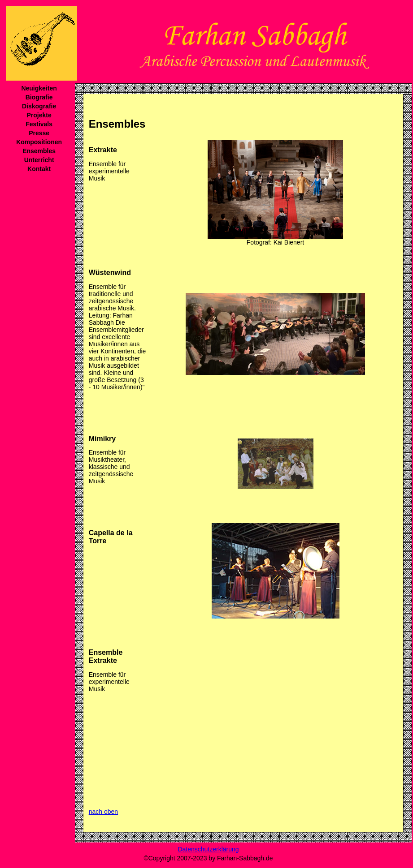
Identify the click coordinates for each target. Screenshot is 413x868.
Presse (39, 133)
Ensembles (39, 151)
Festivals (39, 124)
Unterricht (39, 160)
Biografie (39, 97)
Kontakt (39, 169)
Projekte (39, 115)
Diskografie (39, 106)
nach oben (103, 812)
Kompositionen (39, 142)
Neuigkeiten (39, 88)
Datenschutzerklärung (208, 849)
